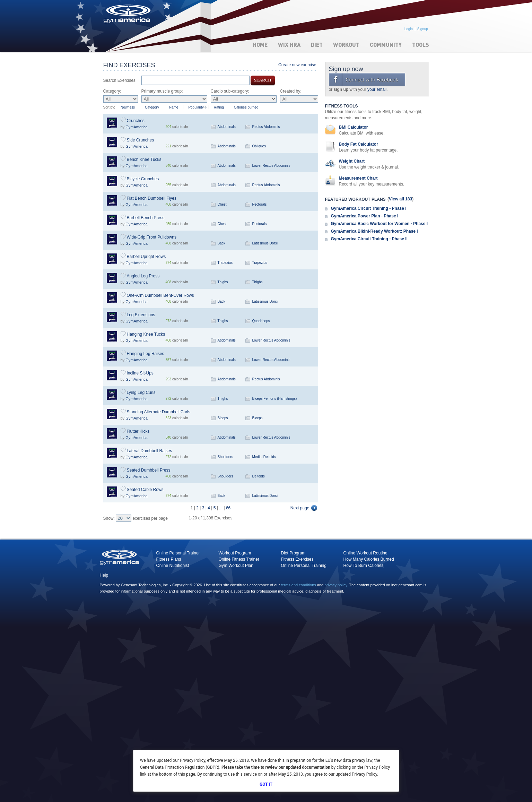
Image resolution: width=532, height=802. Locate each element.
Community (386, 45)
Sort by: (109, 107)
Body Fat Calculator (359, 144)
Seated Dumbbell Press (149, 470)
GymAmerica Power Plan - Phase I (365, 216)
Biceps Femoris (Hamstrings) (275, 399)
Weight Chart (352, 161)
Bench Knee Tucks (144, 159)
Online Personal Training (304, 566)
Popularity (196, 107)
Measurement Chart (358, 178)
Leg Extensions (141, 315)
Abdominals (227, 127)
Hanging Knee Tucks (146, 334)
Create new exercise (297, 65)
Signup (423, 29)
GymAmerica (137, 127)
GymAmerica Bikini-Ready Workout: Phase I (374, 231)
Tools (421, 45)
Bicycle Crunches (143, 179)
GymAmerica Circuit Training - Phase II (369, 239)
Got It (266, 784)
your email (377, 89)
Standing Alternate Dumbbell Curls (159, 412)
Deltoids (259, 476)
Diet (317, 45)
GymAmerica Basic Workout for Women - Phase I (380, 224)
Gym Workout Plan (236, 566)
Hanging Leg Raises (146, 354)
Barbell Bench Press (146, 218)
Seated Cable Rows (145, 490)
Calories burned (246, 107)
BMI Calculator (354, 127)
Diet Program (293, 553)
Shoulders (225, 457)
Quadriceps (261, 321)
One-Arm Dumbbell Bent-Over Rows (160, 295)
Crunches (136, 121)
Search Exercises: (120, 80)
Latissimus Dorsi (265, 243)
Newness (128, 107)
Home (260, 45)
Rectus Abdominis (266, 127)
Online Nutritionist (173, 566)
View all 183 (400, 199)
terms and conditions (298, 585)
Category (152, 107)
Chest (222, 204)
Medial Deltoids (264, 457)
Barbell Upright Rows (146, 257)
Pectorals (260, 204)
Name (174, 107)
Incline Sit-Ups (140, 373)
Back (221, 243)
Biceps (223, 418)
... (221, 508)
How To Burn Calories (364, 566)
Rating (219, 107)
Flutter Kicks (138, 431)
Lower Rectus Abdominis (271, 166)
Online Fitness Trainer (239, 559)
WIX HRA (289, 45)
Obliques (259, 146)
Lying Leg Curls (141, 393)
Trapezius (225, 263)
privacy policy (336, 585)
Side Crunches (141, 140)
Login (409, 29)
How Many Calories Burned (369, 559)
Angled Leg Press (143, 276)
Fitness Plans (169, 559)
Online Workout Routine (365, 553)
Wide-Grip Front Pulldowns (152, 237)
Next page (300, 508)
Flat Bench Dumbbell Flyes (152, 198)
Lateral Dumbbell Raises (150, 451)
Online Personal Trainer (178, 553)
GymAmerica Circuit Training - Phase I (369, 208)
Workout (346, 45)
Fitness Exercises (297, 559)
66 (228, 508)
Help (104, 575)
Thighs (223, 282)
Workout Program (235, 553)
